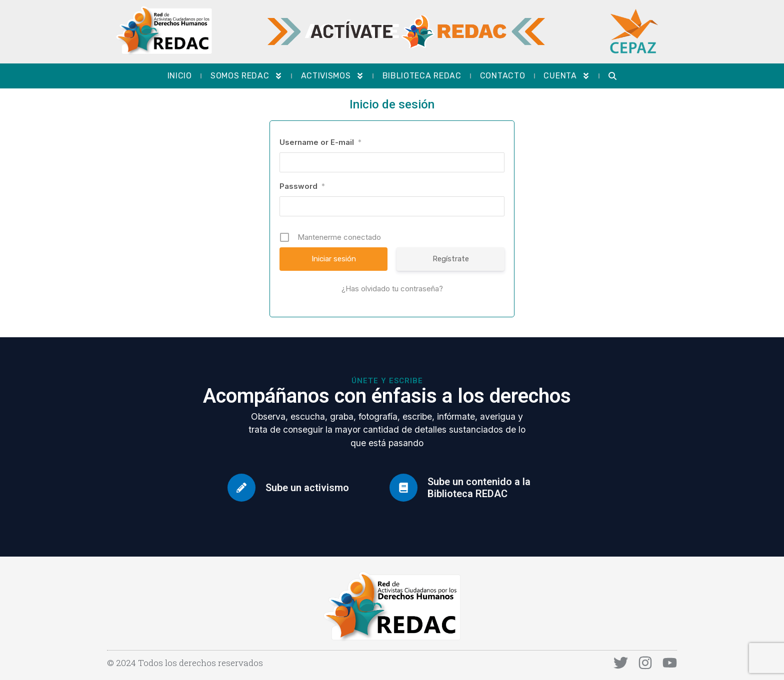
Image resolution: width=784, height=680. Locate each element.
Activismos (332, 76)
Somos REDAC (246, 76)
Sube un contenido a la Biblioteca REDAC (479, 488)
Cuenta (566, 76)
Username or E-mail (320, 142)
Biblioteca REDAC (422, 76)
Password (302, 186)
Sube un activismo (307, 488)
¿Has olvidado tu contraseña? (392, 289)
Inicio (180, 76)
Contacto (503, 76)
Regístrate (451, 259)
